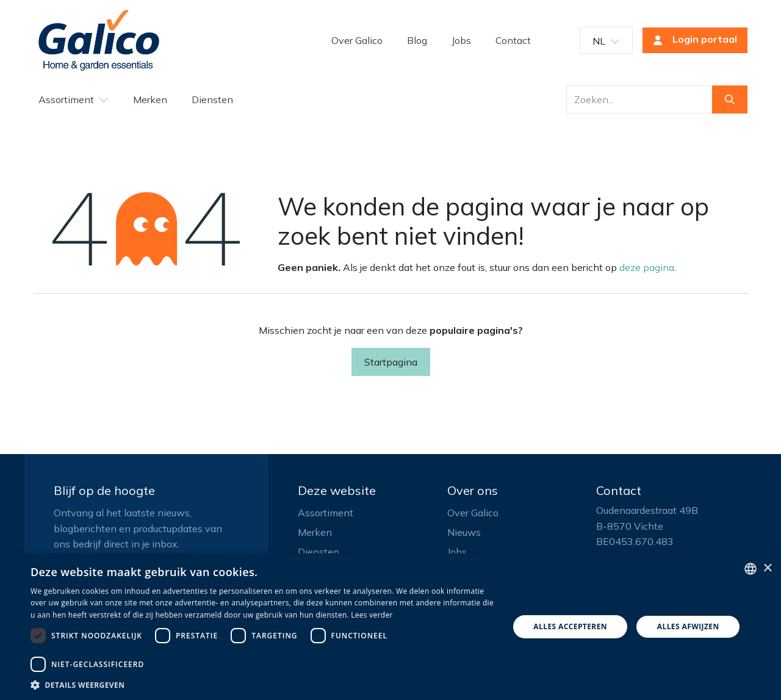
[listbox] (750, 569)
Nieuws (464, 532)
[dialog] (390, 627)
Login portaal (691, 40)
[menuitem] (357, 40)
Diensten (319, 552)
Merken (315, 532)
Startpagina (391, 362)
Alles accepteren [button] (570, 626)
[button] (263, 685)
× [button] (767, 568)
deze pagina (647, 267)
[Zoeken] (730, 99)
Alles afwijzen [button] (688, 626)
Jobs (457, 552)
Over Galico (473, 513)
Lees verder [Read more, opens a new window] (372, 615)
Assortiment (326, 513)
